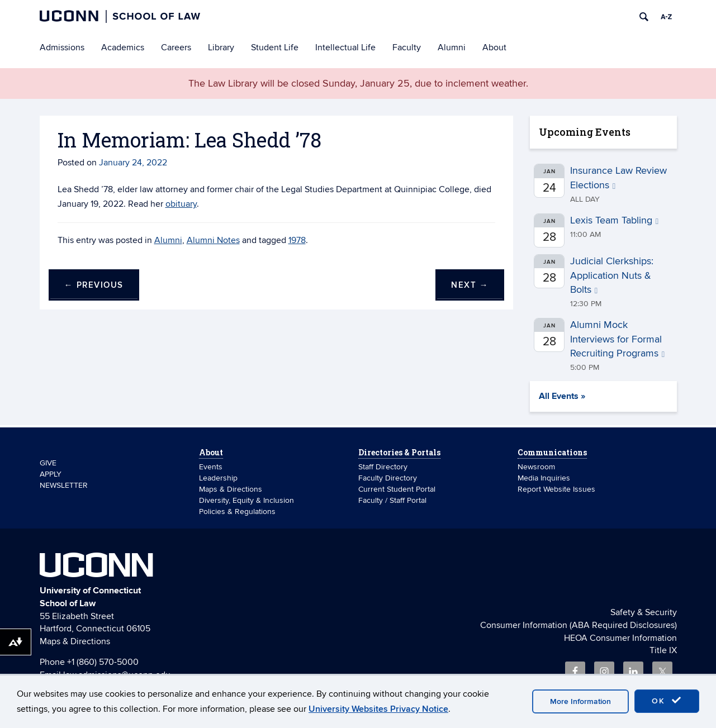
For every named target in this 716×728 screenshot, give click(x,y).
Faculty (407, 47)
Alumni (452, 47)
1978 (297, 240)
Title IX (663, 650)
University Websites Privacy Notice (378, 709)
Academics (123, 47)
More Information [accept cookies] (580, 701)
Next (470, 285)
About (494, 47)
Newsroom (537, 467)
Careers (176, 47)
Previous (94, 285)
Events (211, 467)
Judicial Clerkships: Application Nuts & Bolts (612, 275)
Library (221, 47)
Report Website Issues (556, 489)
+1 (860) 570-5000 (103, 662)
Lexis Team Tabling (614, 220)
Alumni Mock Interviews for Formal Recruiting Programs (617, 339)
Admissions (62, 47)
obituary (181, 204)
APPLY (51, 474)
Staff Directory (383, 467)
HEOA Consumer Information (620, 638)
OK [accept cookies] (667, 701)
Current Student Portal (397, 489)
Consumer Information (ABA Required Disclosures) (579, 625)
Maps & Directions (231, 489)
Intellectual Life (345, 47)
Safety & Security (644, 612)
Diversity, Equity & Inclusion (246, 500)
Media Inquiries (544, 478)
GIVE (48, 463)
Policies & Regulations (237, 511)
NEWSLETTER (64, 485)
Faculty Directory (388, 478)
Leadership (218, 478)
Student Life (275, 47)
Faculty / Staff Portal (392, 500)
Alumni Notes (213, 240)
